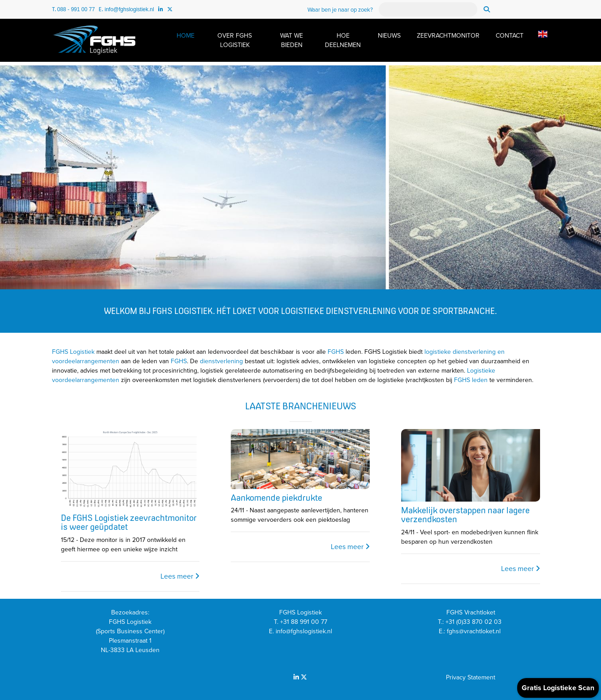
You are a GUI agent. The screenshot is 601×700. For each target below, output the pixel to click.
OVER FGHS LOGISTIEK (235, 40)
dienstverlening (221, 361)
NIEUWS (389, 36)
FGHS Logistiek (73, 352)
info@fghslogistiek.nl (129, 9)
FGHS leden (471, 380)
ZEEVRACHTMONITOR (448, 36)
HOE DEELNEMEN (343, 40)
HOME (186, 36)
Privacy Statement (471, 677)
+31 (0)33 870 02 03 (474, 622)
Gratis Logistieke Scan (558, 688)
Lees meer (180, 576)
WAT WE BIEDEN (292, 40)
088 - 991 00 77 (76, 9)
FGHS (336, 352)
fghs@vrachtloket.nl (475, 631)
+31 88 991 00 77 (304, 622)
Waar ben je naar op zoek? (340, 10)
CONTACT (510, 36)
